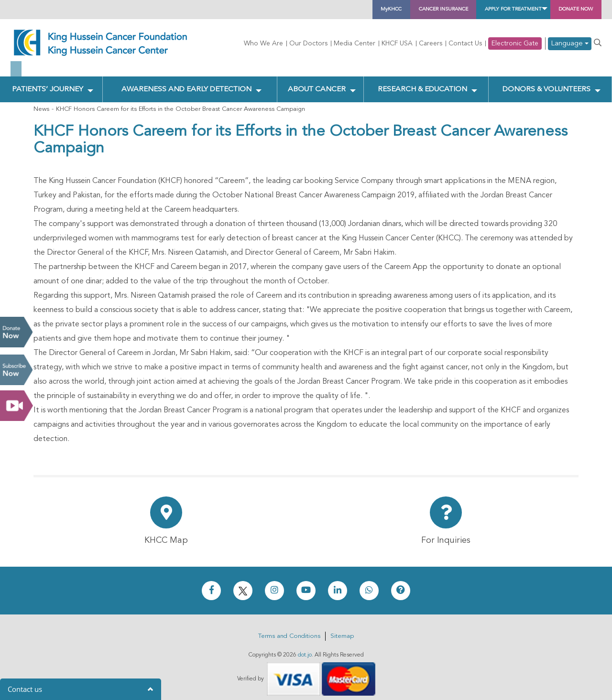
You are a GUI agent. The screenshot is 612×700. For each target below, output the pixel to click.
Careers (431, 43)
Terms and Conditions (289, 630)
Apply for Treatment (469, 10)
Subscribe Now (16, 370)
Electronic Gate (515, 43)
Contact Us (465, 43)
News (41, 103)
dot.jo (305, 649)
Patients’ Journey (47, 82)
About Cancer (317, 82)
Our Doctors (308, 43)
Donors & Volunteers (546, 82)
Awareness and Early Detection (187, 82)
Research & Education (421, 82)
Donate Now (16, 332)
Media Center (355, 43)
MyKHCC (288, 10)
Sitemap (342, 630)
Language (570, 44)
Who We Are (263, 43)
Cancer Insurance (364, 10)
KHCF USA (397, 43)
